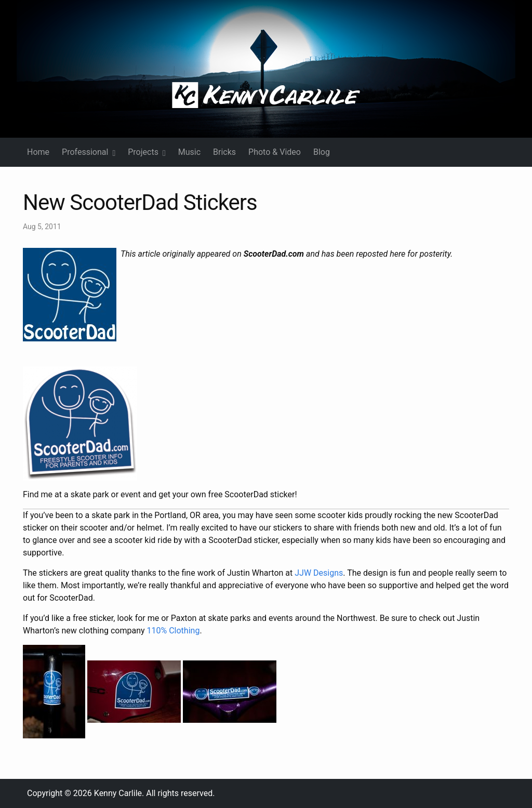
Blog (322, 152)
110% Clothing (174, 631)
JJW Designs (319, 573)
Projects (147, 152)
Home (38, 152)
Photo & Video (275, 152)
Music (189, 152)
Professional (89, 152)
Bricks (224, 152)
